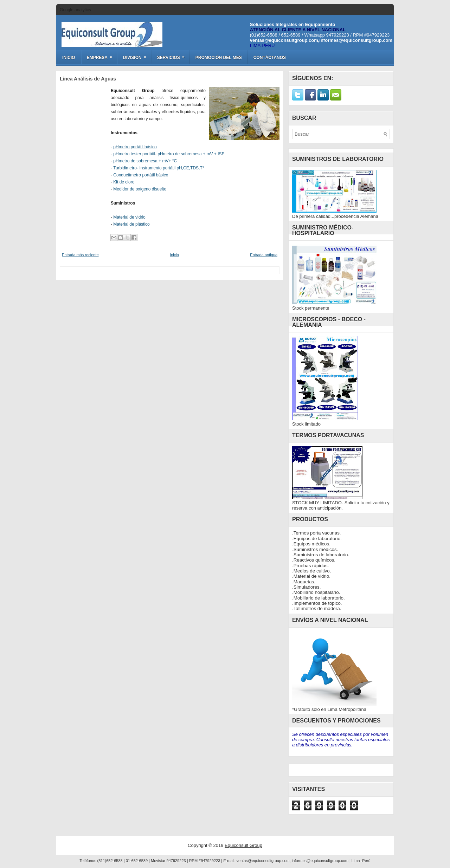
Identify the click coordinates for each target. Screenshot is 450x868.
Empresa (102, 55)
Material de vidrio (129, 217)
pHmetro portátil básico (135, 147)
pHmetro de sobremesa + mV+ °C (145, 161)
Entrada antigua (264, 255)
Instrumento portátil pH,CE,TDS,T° (172, 168)
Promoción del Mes (219, 58)
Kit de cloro (124, 182)
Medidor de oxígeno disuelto (140, 189)
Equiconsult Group (243, 845)
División (137, 55)
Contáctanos (270, 58)
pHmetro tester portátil (134, 154)
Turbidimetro (125, 168)
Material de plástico (131, 224)
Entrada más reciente (80, 255)
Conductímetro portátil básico (141, 175)
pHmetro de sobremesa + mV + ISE (191, 154)
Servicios (173, 55)
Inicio (69, 58)
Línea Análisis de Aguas (88, 79)
